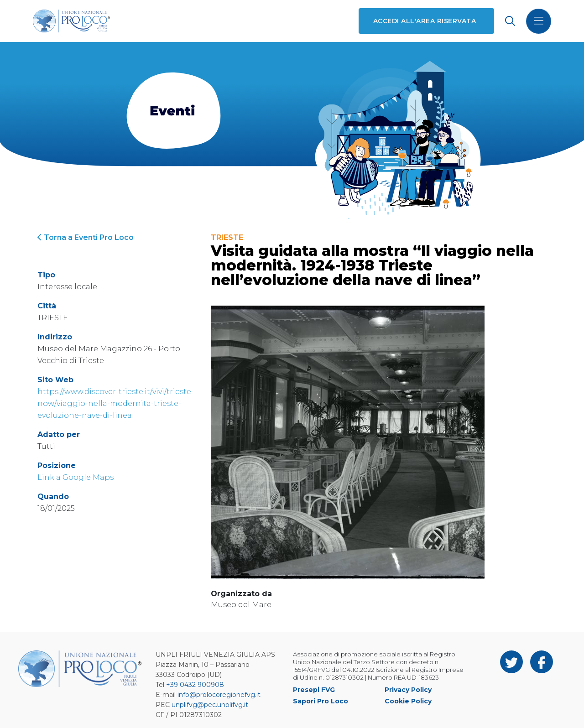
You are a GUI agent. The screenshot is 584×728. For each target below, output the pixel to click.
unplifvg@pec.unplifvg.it (210, 705)
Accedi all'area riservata (425, 21)
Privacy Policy (408, 690)
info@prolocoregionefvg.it (219, 695)
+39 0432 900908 (195, 685)
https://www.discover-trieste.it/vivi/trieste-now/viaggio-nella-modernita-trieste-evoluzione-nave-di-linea (116, 403)
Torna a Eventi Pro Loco (86, 237)
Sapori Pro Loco (321, 701)
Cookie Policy (408, 701)
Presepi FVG (314, 690)
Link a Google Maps (76, 477)
